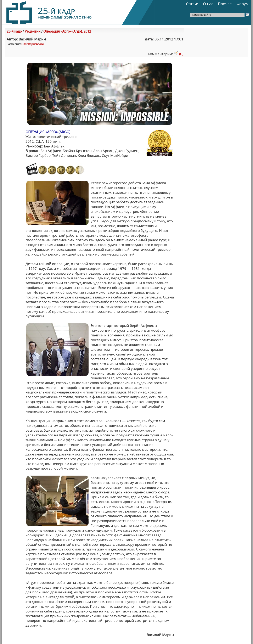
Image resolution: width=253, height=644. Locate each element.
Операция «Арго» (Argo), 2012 (67, 31)
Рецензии (33, 31)
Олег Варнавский (32, 44)
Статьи (192, 4)
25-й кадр (14, 31)
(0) (179, 54)
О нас (208, 4)
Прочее (225, 4)
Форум (242, 4)
